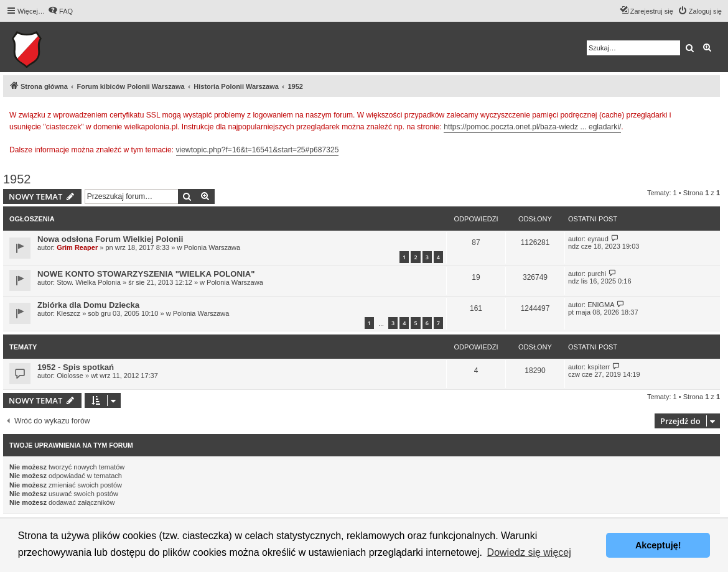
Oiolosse (70, 376)
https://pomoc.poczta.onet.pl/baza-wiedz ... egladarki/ (532, 127)
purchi (597, 274)
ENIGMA (601, 305)
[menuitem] (60, 11)
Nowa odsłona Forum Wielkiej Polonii (110, 239)
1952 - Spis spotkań (76, 367)
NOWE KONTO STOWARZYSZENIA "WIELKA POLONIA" (146, 274)
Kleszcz (68, 313)
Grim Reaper (77, 247)
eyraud (598, 239)
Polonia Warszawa (212, 247)
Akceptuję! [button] (658, 545)
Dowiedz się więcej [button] (529, 552)
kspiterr (599, 367)
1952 (17, 179)
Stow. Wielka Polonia (89, 282)
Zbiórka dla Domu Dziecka (88, 305)
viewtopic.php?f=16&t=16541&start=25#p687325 (258, 150)
